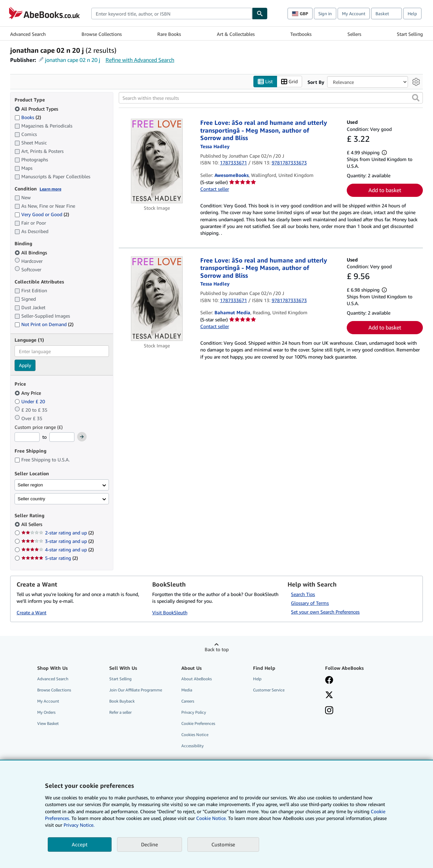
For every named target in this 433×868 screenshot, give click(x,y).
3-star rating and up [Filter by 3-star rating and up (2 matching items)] (58, 541)
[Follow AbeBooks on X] (329, 695)
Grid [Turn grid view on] (289, 82)
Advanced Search (28, 34)
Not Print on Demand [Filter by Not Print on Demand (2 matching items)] (44, 325)
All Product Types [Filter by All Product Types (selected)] (37, 109)
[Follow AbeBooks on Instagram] (329, 711)
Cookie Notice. (211, 818)
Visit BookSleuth (170, 613)
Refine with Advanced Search (140, 60)
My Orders (46, 713)
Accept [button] (80, 844)
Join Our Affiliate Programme (136, 690)
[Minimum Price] (27, 437)
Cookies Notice (195, 735)
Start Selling (410, 34)
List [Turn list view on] (265, 82)
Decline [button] (150, 844)
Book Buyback (122, 701)
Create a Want (31, 613)
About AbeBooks (197, 679)
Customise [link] (223, 844)
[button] (416, 98)
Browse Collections (102, 34)
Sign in (325, 14)
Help (412, 14)
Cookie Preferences (198, 724)
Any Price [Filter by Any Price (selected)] (28, 393)
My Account (354, 14)
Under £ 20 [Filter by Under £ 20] (30, 401)
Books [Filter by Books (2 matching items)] (28, 117)
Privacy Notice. (79, 825)
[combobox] (172, 14)
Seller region (30, 485)
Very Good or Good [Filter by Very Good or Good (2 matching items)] (42, 215)
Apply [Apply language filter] (25, 366)
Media (187, 690)
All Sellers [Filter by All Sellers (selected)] (32, 524)
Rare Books (169, 34)
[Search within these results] (271, 98)
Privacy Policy (194, 713)
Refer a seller (120, 713)
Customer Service (269, 690)
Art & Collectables (236, 34)
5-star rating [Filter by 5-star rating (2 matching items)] (50, 558)
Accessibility (192, 746)
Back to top (217, 649)
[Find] (260, 14)
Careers (188, 701)
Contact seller (215, 189)
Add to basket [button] (385, 190)
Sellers (354, 34)
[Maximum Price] (62, 437)
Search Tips (303, 594)
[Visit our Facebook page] (329, 681)
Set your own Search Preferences (325, 612)
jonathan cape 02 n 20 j (73, 60)
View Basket (48, 724)
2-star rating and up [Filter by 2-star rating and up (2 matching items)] (58, 533)
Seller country (31, 499)
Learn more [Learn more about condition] (50, 189)
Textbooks (301, 34)
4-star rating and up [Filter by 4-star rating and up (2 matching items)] (58, 550)
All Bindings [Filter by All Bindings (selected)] (31, 253)
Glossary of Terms (310, 603)
